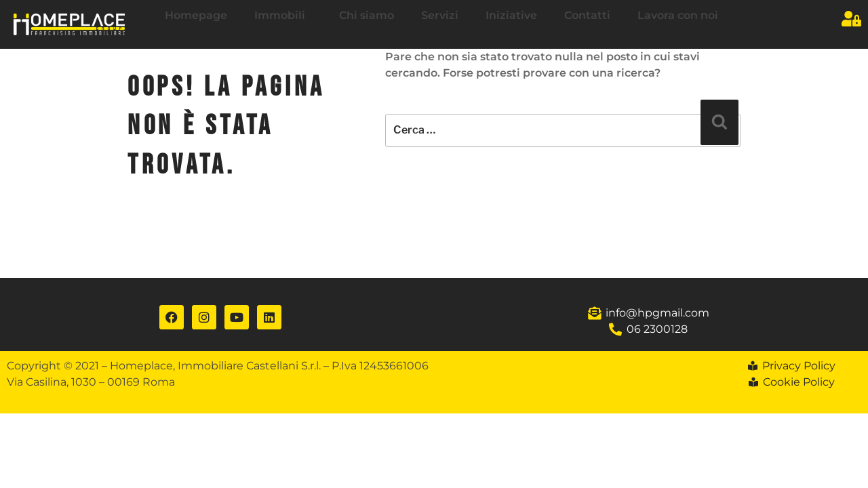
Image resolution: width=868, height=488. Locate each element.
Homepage (196, 15)
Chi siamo (367, 15)
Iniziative (511, 15)
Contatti (587, 15)
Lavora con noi (678, 15)
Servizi (440, 15)
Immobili (283, 16)
